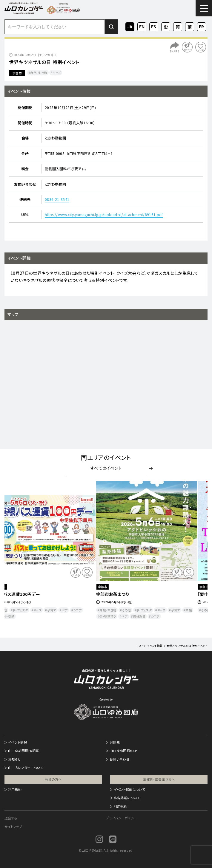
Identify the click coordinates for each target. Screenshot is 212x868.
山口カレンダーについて (26, 768)
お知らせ (14, 759)
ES (154, 26)
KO (166, 26)
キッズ (57, 73)
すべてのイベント (106, 468)
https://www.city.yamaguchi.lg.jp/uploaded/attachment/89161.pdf (104, 214)
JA (130, 26)
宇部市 (17, 73)
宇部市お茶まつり (123, 594)
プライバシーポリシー (122, 818)
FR (202, 26)
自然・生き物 (39, 73)
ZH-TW (190, 27)
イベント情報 (17, 742)
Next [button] (196, 555)
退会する (11, 818)
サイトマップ (13, 827)
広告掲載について (127, 798)
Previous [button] (16, 555)
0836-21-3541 (57, 199)
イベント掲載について (130, 789)
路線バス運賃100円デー (27, 594)
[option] (55, 550)
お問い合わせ (120, 759)
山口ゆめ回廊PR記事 (24, 751)
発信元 (115, 742)
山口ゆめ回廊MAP (123, 751)
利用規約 (15, 789)
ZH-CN (178, 27)
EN (142, 26)
